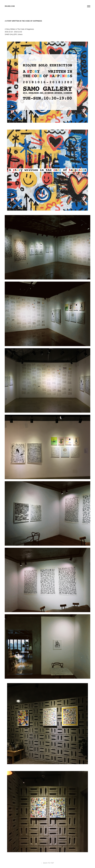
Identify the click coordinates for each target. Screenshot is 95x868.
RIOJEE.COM (10, 6)
